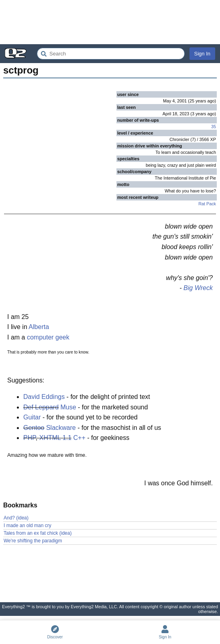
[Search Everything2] (111, 54)
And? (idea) (16, 518)
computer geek (48, 337)
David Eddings (44, 397)
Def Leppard (41, 407)
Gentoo (34, 428)
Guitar (32, 417)
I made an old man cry (27, 525)
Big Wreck (198, 288)
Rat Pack (207, 204)
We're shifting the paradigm (33, 541)
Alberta (39, 327)
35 (214, 127)
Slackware (61, 428)
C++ (79, 438)
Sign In (202, 54)
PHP (30, 438)
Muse (68, 407)
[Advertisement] (110, 22)
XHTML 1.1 (55, 438)
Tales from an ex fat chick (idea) (38, 533)
